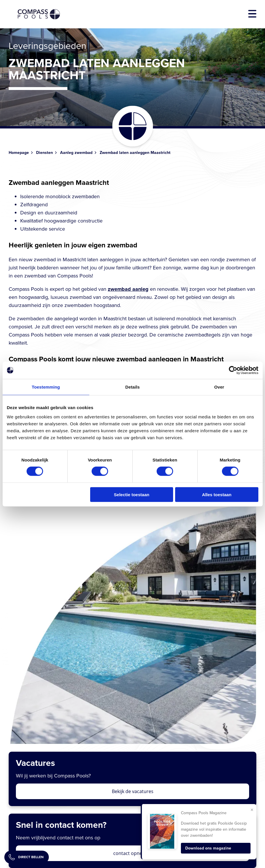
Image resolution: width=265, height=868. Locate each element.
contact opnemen (133, 853)
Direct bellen (26, 857)
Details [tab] (133, 387)
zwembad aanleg (128, 289)
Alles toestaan (217, 494)
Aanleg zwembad (76, 153)
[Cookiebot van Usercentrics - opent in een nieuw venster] (233, 370)
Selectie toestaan (132, 494)
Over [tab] (219, 387)
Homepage (19, 153)
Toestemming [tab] (46, 387)
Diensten (45, 153)
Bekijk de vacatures (133, 791)
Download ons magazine (208, 848)
